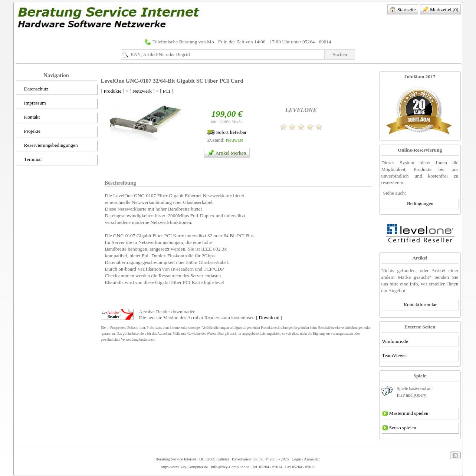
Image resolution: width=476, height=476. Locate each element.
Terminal (29, 160)
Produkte (112, 91)
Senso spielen (399, 428)
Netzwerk (142, 91)
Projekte (28, 132)
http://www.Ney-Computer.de (185, 467)
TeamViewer (395, 355)
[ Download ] (269, 318)
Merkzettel (440, 10)
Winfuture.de (395, 341)
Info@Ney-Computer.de (230, 467)
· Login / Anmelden (305, 459)
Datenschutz (32, 89)
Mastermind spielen (405, 414)
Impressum (31, 103)
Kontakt (28, 118)
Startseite (403, 10)
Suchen (340, 54)
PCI (167, 91)
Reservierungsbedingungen (47, 146)
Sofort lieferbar (227, 132)
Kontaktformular (420, 305)
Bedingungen (420, 203)
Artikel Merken (226, 153)
